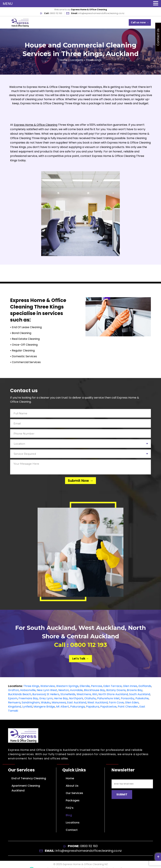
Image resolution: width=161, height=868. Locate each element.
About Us (72, 786)
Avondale (76, 690)
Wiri (95, 694)
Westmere (84, 694)
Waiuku (46, 702)
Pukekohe (142, 698)
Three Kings (31, 686)
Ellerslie (85, 686)
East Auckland (77, 702)
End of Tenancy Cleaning (29, 778)
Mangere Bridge (44, 707)
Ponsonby (128, 698)
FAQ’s (70, 808)
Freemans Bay (28, 698)
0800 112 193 (56, 13)
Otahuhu (90, 698)
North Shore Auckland (113, 694)
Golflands (145, 686)
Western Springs (67, 686)
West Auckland (97, 702)
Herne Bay (61, 698)
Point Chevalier (128, 707)
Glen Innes (130, 686)
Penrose (97, 686)
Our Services (74, 793)
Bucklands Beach (20, 694)
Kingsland (15, 707)
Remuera (14, 702)
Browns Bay (135, 690)
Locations (77, 60)
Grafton (13, 690)
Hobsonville (28, 690)
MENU (8, 4)
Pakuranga (77, 707)
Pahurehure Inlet (108, 698)
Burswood (39, 694)
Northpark (76, 698)
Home (64, 60)
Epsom (13, 698)
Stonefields (68, 694)
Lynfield (27, 707)
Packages (73, 800)
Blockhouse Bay (94, 690)
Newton (64, 690)
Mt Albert (63, 707)
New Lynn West (47, 690)
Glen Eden (132, 702)
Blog (69, 815)
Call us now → (140, 22)
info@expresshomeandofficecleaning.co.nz (101, 13)
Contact (72, 830)
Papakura (93, 707)
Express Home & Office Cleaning (36, 125)
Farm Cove (116, 702)
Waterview (48, 686)
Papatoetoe (108, 707)
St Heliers (53, 694)
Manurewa (59, 702)
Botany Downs (116, 690)
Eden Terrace (113, 686)
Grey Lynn (46, 698)
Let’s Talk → (81, 655)
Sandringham (31, 702)
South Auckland (140, 694)
